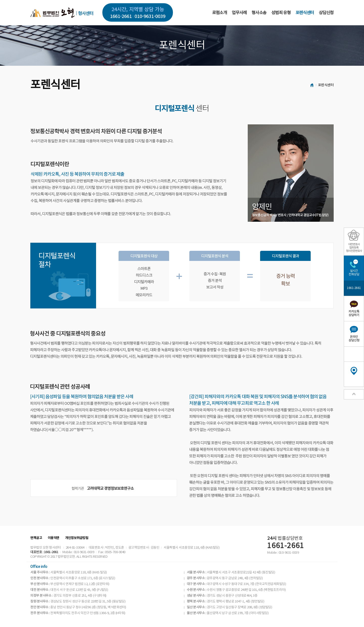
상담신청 (326, 13)
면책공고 (36, 538)
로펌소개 (220, 13)
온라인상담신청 (354, 339)
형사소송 (259, 13)
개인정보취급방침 (77, 538)
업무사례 (239, 13)
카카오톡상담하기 (354, 313)
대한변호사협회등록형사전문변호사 (354, 248)
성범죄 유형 (281, 13)
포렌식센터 (305, 13)
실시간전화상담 (354, 273)
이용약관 (54, 538)
